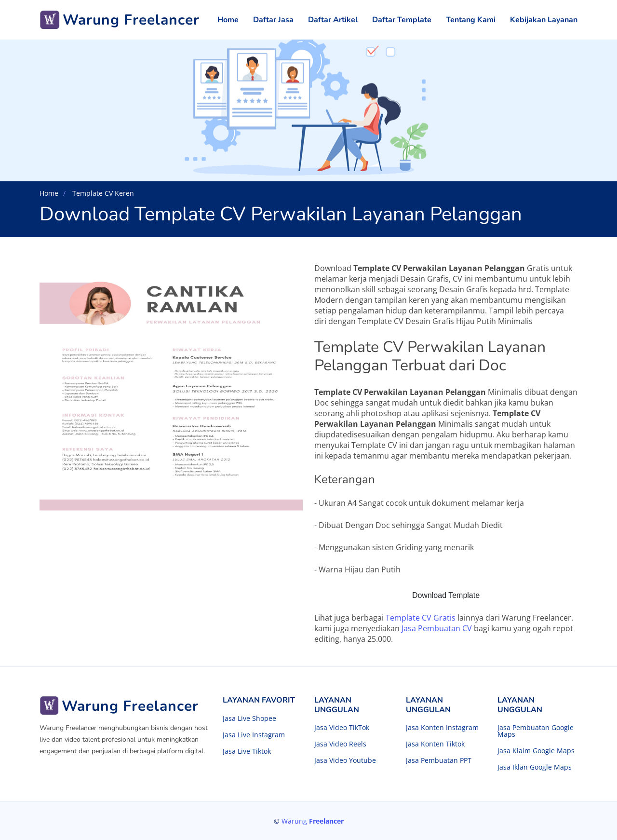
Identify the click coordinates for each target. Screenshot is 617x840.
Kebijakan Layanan (544, 20)
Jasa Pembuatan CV (437, 628)
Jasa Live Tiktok (247, 751)
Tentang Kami (471, 20)
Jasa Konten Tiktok (435, 744)
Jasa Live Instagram (254, 735)
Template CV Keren (102, 193)
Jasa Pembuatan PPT (439, 760)
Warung (313, 821)
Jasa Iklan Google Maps (535, 767)
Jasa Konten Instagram (442, 728)
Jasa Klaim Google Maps (536, 751)
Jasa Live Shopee (249, 718)
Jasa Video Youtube (345, 760)
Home (228, 20)
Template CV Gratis (421, 618)
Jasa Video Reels (340, 744)
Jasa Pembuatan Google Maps (536, 731)
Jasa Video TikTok (342, 728)
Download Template (446, 595)
